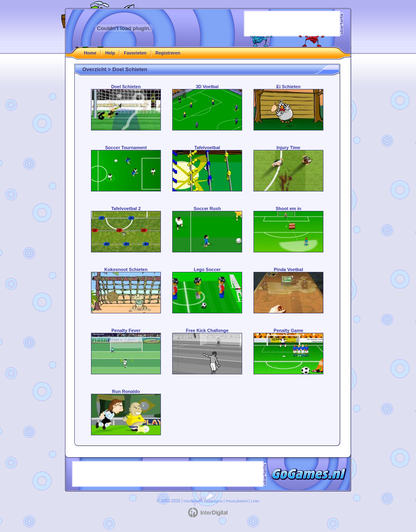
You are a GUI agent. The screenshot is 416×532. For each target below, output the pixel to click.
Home (90, 53)
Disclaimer (192, 501)
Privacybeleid (237, 501)
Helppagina (213, 501)
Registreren (168, 53)
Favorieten (135, 53)
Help (110, 53)
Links (255, 501)
